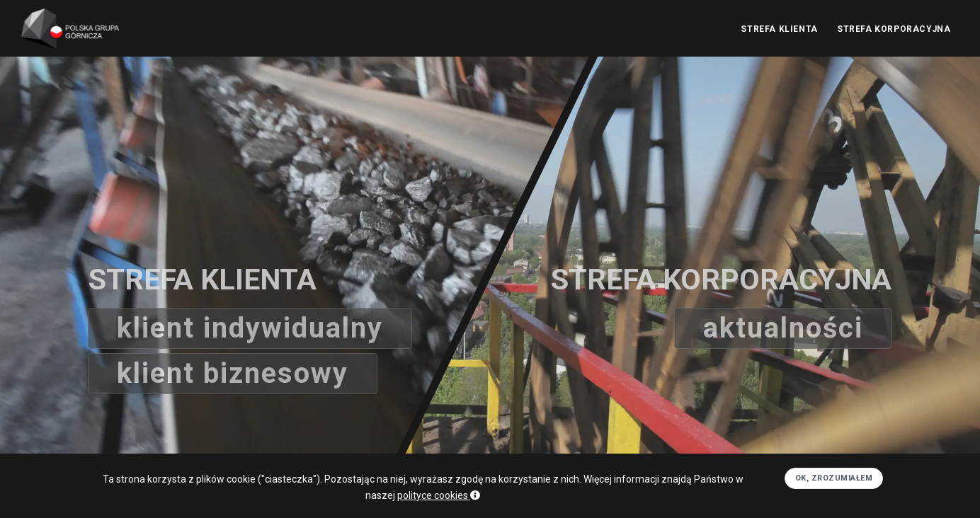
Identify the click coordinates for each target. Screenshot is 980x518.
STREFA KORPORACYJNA (894, 29)
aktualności (782, 328)
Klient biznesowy (233, 373)
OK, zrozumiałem (834, 496)
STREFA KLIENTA (778, 29)
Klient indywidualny (251, 328)
